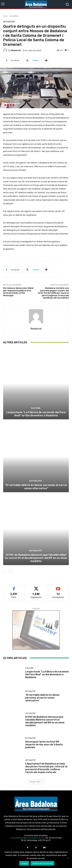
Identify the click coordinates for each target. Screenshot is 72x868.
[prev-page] (5, 571)
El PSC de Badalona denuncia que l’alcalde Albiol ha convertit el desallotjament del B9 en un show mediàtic (36, 558)
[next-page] (10, 571)
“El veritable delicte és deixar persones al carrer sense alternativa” (36, 487)
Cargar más (36, 782)
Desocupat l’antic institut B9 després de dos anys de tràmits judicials (44, 745)
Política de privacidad (42, 863)
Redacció (16, 50)
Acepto (24, 863)
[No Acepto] (68, 858)
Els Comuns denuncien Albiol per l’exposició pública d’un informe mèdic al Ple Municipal (18, 292)
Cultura (36, 408)
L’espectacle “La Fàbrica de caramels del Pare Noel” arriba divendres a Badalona (36, 414)
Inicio (6, 16)
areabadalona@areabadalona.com (27, 838)
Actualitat (14, 16)
